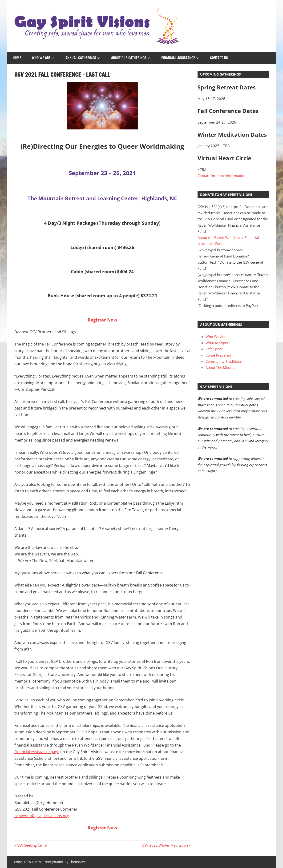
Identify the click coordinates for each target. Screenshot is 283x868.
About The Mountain (222, 367)
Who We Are (41, 58)
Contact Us (219, 58)
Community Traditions (224, 361)
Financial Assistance (178, 58)
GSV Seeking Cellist (32, 845)
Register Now (102, 320)
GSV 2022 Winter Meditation (165, 845)
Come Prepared (218, 355)
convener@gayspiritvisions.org (42, 816)
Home (17, 58)
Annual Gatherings (81, 58)
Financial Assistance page (37, 752)
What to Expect (218, 343)
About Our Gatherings (129, 58)
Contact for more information (221, 176)
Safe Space (214, 349)
